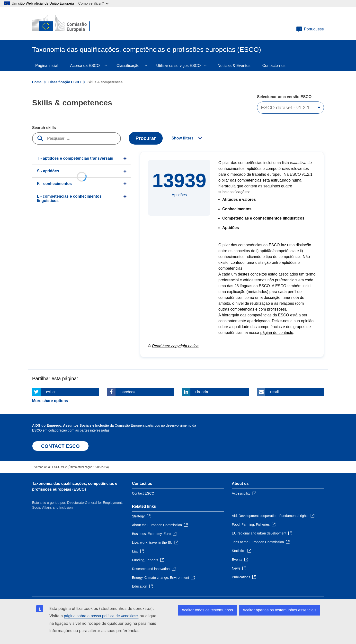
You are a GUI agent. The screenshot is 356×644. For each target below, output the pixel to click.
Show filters (182, 138)
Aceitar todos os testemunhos (207, 610)
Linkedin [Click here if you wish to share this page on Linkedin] (202, 392)
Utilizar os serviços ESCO (178, 66)
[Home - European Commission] (67, 23)
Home (37, 82)
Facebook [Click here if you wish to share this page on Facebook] (128, 392)
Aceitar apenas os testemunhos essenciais (280, 610)
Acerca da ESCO (85, 66)
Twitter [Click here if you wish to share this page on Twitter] (50, 392)
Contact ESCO (143, 493)
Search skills (44, 128)
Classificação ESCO (65, 82)
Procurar (146, 138)
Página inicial (47, 66)
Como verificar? (93, 3)
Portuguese (310, 29)
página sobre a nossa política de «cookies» (101, 616)
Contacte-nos (274, 66)
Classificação (128, 66)
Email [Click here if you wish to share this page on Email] (274, 392)
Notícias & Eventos (234, 66)
